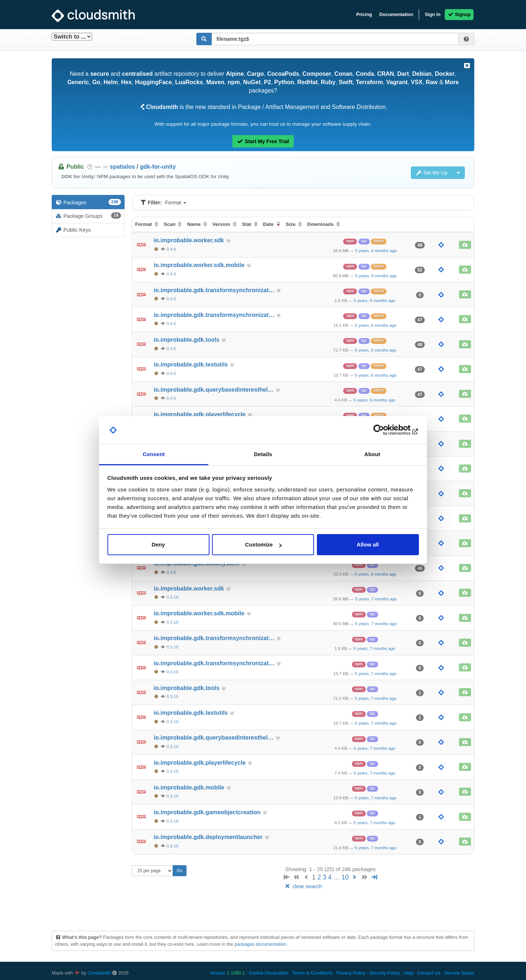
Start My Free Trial (263, 141)
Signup (459, 14)
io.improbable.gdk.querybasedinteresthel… (214, 390)
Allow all (368, 544)
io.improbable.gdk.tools (187, 340)
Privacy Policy (351, 973)
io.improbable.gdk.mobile (190, 787)
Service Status (459, 973)
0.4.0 (171, 249)
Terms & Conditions (312, 973)
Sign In (433, 14)
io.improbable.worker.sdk (190, 240)
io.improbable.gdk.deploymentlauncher (209, 837)
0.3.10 (172, 597)
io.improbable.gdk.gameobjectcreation (208, 812)
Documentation (396, 14)
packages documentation (260, 944)
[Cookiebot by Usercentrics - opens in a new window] (387, 430)
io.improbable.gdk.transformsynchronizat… (215, 290)
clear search (303, 886)
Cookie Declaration (268, 973)
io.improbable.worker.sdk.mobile (200, 265)
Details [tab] (263, 454)
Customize (263, 544)
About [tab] (372, 454)
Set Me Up (432, 173)
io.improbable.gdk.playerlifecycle (201, 414)
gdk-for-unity (158, 167)
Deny (158, 544)
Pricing (364, 14)
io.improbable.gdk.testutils (192, 364)
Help (408, 973)
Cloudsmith (99, 973)
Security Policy (385, 973)
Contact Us (429, 973)
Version (228, 973)
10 (345, 877)
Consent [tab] (154, 454)
